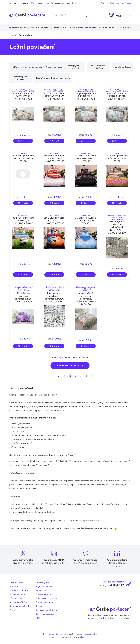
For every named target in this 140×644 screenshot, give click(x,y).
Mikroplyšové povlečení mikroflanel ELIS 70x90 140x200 (23, 297)
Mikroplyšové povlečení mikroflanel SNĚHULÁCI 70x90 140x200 (86, 299)
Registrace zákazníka (45, 587)
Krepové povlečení (67, 67)
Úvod (12, 35)
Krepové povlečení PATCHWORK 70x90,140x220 (23, 96)
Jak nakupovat (42, 590)
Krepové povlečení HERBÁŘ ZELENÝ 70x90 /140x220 (86, 96)
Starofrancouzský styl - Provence (117, 27)
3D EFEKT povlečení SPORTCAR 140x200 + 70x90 (54, 159)
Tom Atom (85, 637)
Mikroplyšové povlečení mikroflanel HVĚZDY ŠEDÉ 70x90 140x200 (117, 227)
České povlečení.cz (56, 634)
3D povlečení (20, 67)
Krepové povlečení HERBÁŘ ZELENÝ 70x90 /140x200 (54, 96)
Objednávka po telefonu (46, 598)
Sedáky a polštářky (93, 27)
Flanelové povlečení (91, 78)
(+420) (19, 3)
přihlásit (116, 3)
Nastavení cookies (90, 634)
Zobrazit (70, 366)
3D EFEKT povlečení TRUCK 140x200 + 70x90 (23, 159)
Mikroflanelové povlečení (114, 67)
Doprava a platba (40, 3)
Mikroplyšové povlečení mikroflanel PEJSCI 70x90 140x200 (54, 297)
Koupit (23, 141)
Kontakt (77, 3)
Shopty (72, 637)
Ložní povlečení (16, 27)
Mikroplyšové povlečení (91, 67)
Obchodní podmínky (61, 3)
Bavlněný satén (67, 78)
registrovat (126, 3)
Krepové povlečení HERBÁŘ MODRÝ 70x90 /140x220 (117, 96)
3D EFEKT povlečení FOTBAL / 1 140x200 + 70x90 (54, 221)
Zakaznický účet (43, 583)
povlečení (27, 15)
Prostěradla (29, 27)
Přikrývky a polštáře (44, 27)
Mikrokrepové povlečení (44, 78)
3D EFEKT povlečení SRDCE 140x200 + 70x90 (86, 221)
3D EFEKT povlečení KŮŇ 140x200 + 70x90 (117, 159)
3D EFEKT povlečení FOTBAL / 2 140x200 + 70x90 (23, 221)
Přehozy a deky (77, 27)
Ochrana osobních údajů (46, 610)
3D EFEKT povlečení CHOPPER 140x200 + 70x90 (86, 159)
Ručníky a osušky (61, 27)
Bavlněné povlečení (44, 67)
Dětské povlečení (20, 78)
